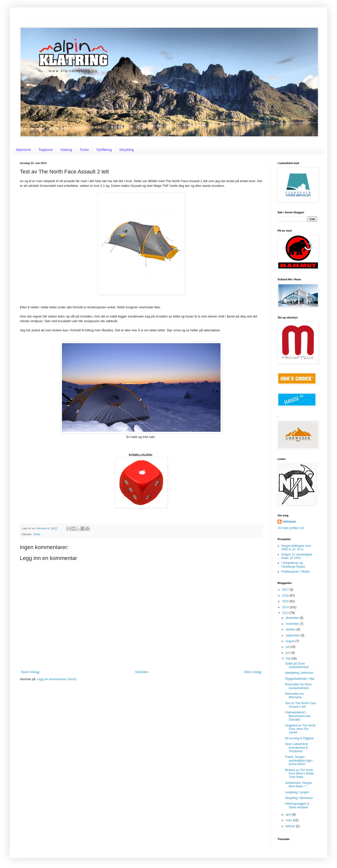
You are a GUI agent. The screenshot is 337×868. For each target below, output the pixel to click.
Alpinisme (23, 150)
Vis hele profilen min (291, 528)
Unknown (289, 522)
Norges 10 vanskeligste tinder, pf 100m (297, 556)
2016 (286, 596)
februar (291, 826)
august (291, 641)
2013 (286, 613)
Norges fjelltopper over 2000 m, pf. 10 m (296, 548)
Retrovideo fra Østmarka (294, 696)
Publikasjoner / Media (295, 572)
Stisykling (126, 150)
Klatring (66, 150)
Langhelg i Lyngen (297, 792)
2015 (286, 601)
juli (288, 647)
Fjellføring (104, 150)
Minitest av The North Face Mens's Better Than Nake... (300, 774)
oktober (291, 629)
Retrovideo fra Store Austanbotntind (298, 686)
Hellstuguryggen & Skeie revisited (297, 805)
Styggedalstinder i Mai (300, 679)
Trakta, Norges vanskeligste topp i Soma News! (299, 760)
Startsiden (142, 672)
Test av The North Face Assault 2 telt (300, 705)
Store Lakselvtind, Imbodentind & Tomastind (297, 748)
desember (293, 618)
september (293, 635)
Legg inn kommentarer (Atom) (57, 679)
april (289, 815)
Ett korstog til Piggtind (299, 738)
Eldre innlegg (253, 672)
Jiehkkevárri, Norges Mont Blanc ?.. (298, 785)
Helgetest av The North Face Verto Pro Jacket (300, 729)
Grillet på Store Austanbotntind (297, 665)
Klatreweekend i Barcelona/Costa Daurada (298, 716)
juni (288, 653)
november (293, 624)
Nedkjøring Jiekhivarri (299, 673)
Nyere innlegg (30, 672)
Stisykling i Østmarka (299, 798)
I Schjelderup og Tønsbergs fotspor (293, 565)
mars (289, 820)
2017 (286, 590)
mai (289, 658)
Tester (84, 150)
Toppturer (46, 150)
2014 (286, 607)
